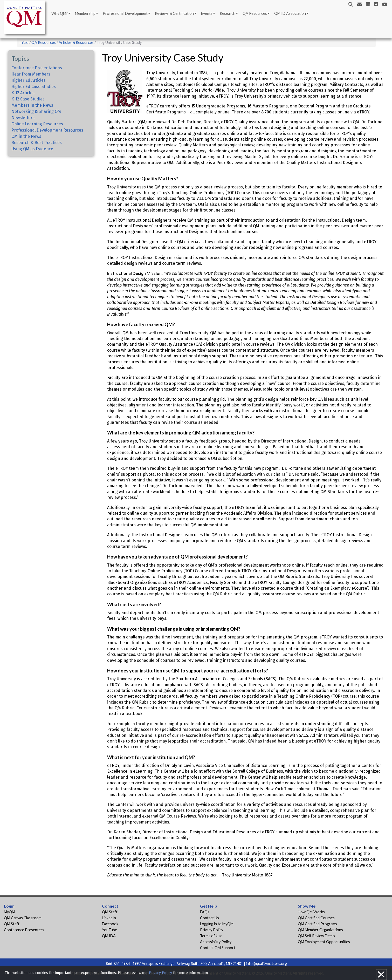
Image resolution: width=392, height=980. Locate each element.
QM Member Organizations (320, 930)
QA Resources (255, 13)
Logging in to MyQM (217, 924)
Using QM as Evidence (32, 149)
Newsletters (23, 118)
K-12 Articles (23, 93)
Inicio (24, 42)
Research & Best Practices (37, 143)
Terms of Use (211, 936)
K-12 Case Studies (28, 99)
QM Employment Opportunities (324, 942)
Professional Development (125, 13)
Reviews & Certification (174, 13)
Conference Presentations (37, 68)
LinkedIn (109, 918)
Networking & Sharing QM (36, 111)
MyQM (9, 912)
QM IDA (109, 936)
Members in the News (32, 105)
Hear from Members (31, 74)
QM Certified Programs (317, 924)
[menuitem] (61, 13)
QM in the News (26, 136)
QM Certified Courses (316, 918)
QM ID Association (290, 13)
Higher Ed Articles (29, 80)
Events (207, 13)
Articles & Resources (77, 42)
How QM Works (311, 912)
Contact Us (209, 918)
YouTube (109, 930)
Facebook (110, 924)
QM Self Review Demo (316, 936)
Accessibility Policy (216, 942)
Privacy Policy (212, 930)
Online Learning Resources (37, 124)
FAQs (205, 912)
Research (228, 13)
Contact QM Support (218, 948)
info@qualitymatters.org (266, 964)
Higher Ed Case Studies (34, 87)
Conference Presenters (24, 930)
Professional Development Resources (47, 130)
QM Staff (12, 924)
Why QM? (60, 13)
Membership (85, 13)
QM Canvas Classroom (23, 918)
